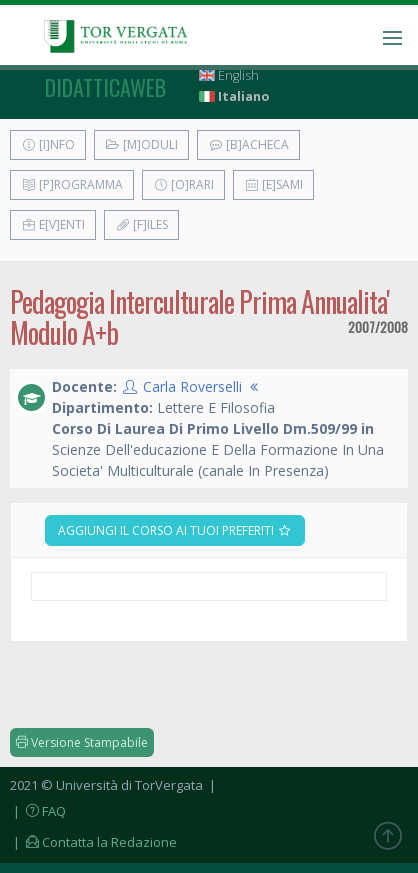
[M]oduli (141, 144)
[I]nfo (48, 144)
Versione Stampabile (82, 742)
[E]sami (273, 184)
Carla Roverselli (192, 386)
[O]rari (183, 184)
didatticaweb (105, 87)
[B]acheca (248, 144)
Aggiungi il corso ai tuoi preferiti (175, 530)
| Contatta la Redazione (93, 842)
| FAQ (38, 811)
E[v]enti (53, 224)
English (229, 75)
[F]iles (141, 224)
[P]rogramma (72, 184)
